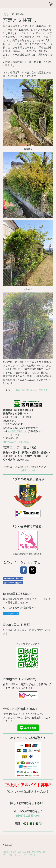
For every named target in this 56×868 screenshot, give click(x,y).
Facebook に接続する (13, 578)
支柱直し (43, 390)
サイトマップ (30, 855)
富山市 (25, 390)
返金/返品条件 (24, 852)
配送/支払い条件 (39, 852)
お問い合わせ (28, 470)
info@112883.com (17, 431)
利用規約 (12, 852)
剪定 (6, 14)
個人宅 (34, 390)
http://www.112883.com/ (16, 442)
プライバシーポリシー (13, 855)
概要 (5, 852)
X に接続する (11, 614)
